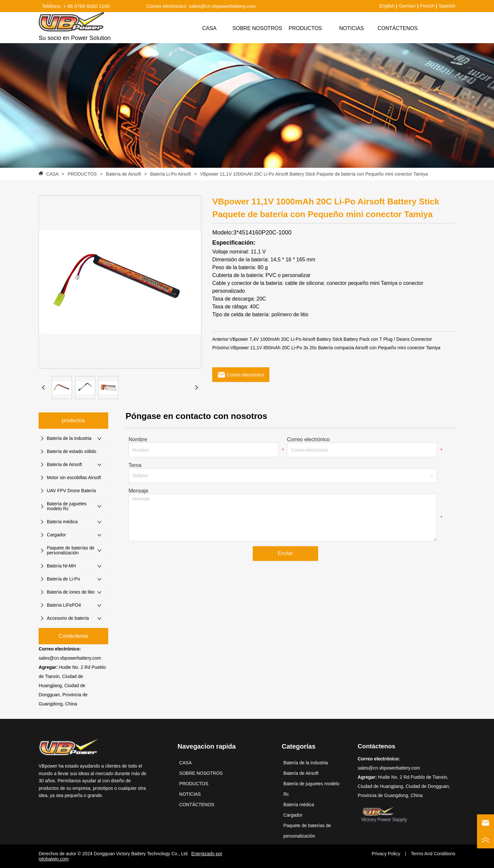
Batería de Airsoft (123, 174)
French (427, 6)
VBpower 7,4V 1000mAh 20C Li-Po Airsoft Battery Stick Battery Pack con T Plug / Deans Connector (331, 339)
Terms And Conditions (433, 854)
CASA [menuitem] (210, 28)
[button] (305, 28)
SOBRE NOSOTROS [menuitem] (257, 28)
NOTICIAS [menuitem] (351, 28)
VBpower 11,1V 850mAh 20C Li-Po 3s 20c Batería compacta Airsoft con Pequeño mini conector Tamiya (336, 348)
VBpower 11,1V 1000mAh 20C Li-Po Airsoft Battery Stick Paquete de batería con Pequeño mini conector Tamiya (313, 174)
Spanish (447, 6)
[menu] (304, 28)
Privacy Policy (386, 854)
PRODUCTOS (82, 174)
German (407, 6)
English (387, 6)
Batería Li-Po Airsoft (170, 174)
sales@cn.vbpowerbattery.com (70, 658)
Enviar (285, 553)
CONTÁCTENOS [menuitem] (398, 28)
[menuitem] (305, 28)
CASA (52, 174)
